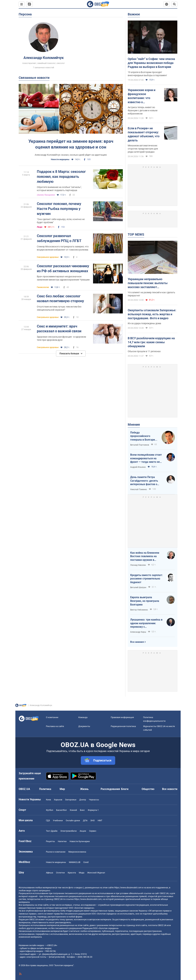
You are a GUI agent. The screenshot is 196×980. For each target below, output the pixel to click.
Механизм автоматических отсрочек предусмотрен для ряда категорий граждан (143, 149)
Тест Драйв (52, 831)
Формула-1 (93, 810)
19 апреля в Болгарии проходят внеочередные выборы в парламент (147, 74)
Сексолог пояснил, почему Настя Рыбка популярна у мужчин (59, 209)
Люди (40, 227)
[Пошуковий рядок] (174, 4)
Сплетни (60, 873)
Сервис (93, 831)
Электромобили (69, 831)
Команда (83, 717)
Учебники (58, 820)
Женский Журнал (96, 873)
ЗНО (93, 820)
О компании (52, 717)
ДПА (85, 820)
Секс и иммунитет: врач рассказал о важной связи (59, 329)
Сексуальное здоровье (48, 257)
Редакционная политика (123, 726)
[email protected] (57, 957)
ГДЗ (48, 820)
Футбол (50, 810)
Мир (62, 789)
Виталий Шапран (138, 587)
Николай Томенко (139, 489)
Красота (72, 873)
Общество (148, 789)
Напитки (62, 841)
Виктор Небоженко (139, 610)
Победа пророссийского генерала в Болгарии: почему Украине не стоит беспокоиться (144, 436)
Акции (83, 831)
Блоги (125, 789)
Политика (45, 789)
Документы (84, 726)
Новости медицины (60, 159)
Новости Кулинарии (80, 841)
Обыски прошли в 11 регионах (144, 351)
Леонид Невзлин (138, 565)
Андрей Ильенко (138, 467)
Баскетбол (61, 810)
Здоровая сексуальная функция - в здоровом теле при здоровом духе (61, 338)
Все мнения (137, 642)
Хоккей (73, 810)
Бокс (82, 810)
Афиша (49, 873)
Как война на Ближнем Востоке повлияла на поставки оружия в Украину (145, 556)
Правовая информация (122, 717)
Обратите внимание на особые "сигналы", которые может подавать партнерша (59, 189)
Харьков (58, 800)
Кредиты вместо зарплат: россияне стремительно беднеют (147, 579)
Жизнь (84, 789)
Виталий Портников (140, 445)
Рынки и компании (56, 852)
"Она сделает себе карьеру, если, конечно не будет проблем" (61, 221)
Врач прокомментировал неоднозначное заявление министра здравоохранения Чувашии (63, 278)
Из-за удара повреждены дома (144, 323)
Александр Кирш (138, 632)
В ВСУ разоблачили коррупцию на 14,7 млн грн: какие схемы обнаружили (151, 342)
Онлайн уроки (73, 820)
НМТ (100, 820)
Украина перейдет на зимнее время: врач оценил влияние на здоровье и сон (71, 144)
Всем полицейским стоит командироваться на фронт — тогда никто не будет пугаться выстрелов (146, 458)
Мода (82, 873)
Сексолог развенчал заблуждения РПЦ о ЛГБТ (59, 238)
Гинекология (43, 287)
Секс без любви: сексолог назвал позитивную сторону (60, 299)
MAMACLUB (75, 862)
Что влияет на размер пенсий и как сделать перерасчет (151, 294)
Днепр (83, 800)
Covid (86, 862)
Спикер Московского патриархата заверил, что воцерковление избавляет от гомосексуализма (63, 248)
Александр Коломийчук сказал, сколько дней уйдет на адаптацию (71, 155)
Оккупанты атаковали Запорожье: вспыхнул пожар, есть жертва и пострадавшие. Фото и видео (152, 314)
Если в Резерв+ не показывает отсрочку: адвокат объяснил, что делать (144, 134)
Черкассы (94, 800)
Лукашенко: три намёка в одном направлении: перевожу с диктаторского (146, 623)
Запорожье (71, 800)
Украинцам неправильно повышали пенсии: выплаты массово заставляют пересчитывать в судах (148, 283)
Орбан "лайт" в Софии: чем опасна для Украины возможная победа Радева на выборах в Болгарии (151, 63)
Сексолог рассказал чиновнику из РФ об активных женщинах (63, 268)
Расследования (110, 789)
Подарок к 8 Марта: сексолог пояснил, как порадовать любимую (61, 176)
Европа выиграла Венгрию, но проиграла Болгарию (145, 601)
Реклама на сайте (55, 726)
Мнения (134, 425)
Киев (48, 800)
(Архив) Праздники (46, 195)
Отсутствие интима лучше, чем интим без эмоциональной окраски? (59, 308)
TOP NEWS (136, 234)
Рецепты (50, 841)
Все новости (170, 789)
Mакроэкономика (77, 852)
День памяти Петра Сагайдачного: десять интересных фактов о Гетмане (144, 481)
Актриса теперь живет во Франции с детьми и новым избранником (143, 110)
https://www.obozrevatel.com (128, 888)
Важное (134, 14)
